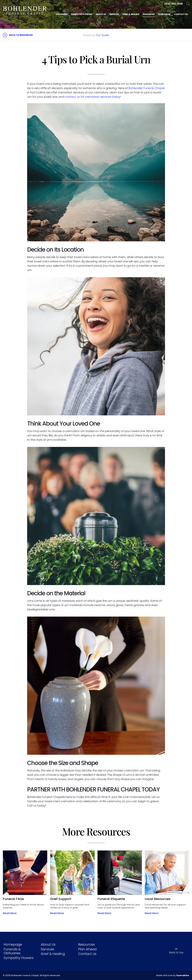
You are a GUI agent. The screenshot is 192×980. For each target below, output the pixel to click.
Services (47, 949)
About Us (48, 944)
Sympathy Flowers (19, 958)
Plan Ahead (87, 949)
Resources (86, 944)
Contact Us (87, 954)
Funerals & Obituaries (12, 951)
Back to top (176, 953)
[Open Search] (188, 4)
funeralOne (183, 975)
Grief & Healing (53, 954)
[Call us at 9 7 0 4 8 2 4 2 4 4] (173, 4)
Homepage (13, 944)
